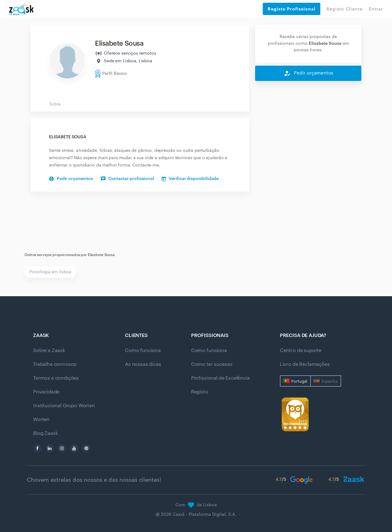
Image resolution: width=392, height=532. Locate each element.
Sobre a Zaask (49, 350)
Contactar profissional (127, 179)
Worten (41, 419)
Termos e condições (56, 378)
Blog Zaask (45, 433)
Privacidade (46, 392)
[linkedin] (50, 448)
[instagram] (62, 448)
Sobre (55, 104)
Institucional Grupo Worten (64, 406)
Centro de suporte (301, 350)
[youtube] (74, 448)
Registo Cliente (345, 9)
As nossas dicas (143, 364)
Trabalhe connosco (55, 364)
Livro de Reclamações (305, 364)
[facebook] (37, 448)
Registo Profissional (292, 9)
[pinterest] (86, 448)
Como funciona (143, 350)
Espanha (330, 381)
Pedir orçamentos (71, 179)
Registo (200, 392)
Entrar (376, 9)
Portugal (299, 381)
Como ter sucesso (212, 364)
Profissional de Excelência (221, 378)
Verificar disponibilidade (190, 179)
